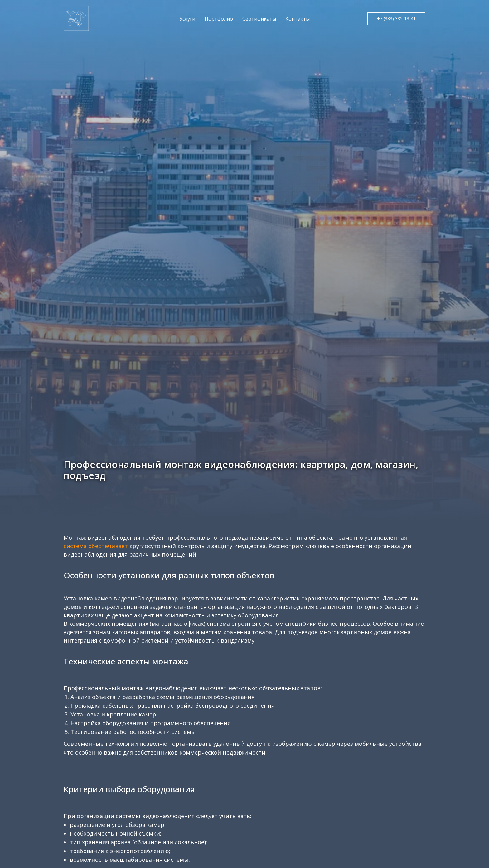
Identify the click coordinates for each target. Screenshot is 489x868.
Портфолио (219, 19)
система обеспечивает (96, 546)
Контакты (298, 19)
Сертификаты (259, 19)
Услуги (187, 19)
